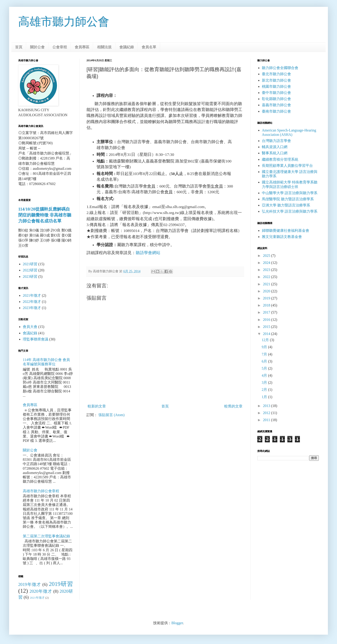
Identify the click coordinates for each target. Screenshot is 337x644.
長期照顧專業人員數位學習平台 (287, 166)
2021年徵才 (32, 295)
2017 (267, 312)
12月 (266, 340)
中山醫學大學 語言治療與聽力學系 (290, 193)
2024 (267, 263)
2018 (267, 305)
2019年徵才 (30, 584)
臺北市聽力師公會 (276, 74)
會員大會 (30, 327)
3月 (265, 383)
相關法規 (104, 47)
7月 (265, 354)
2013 (267, 406)
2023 (267, 270)
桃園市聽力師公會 (276, 86)
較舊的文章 (233, 406)
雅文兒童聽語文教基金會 (282, 237)
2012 (267, 413)
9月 (265, 347)
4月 (265, 375)
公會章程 (60, 47)
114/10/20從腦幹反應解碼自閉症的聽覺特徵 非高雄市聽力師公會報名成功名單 (45, 215)
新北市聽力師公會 (276, 80)
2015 (267, 327)
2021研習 (30, 264)
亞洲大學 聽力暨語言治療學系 (286, 205)
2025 (267, 256)
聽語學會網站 (148, 253)
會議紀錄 (127, 47)
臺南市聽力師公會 (276, 111)
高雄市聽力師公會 (64, 22)
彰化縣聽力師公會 (276, 99)
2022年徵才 (32, 302)
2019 (267, 298)
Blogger (177, 623)
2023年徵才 (32, 308)
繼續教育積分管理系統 (280, 159)
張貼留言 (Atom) (111, 415)
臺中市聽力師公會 (276, 93)
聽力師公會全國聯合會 (280, 68)
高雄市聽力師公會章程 (41, 491)
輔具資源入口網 (275, 147)
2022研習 (30, 270)
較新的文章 (97, 406)
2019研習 (61, 584)
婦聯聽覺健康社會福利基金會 (286, 231)
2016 (267, 320)
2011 (267, 420)
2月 (265, 390)
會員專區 (82, 47)
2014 (267, 334)
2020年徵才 (41, 591)
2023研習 (30, 277)
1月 (265, 397)
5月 (265, 368)
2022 (267, 277)
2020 (267, 291)
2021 (267, 284)
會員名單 (149, 47)
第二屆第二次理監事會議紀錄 (46, 536)
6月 (265, 361)
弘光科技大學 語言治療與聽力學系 (290, 211)
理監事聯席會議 (36, 339)
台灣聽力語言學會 (276, 141)
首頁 (19, 47)
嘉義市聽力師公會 (276, 105)
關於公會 (37, 47)
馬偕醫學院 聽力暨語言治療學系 (288, 199)
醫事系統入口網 (275, 153)
